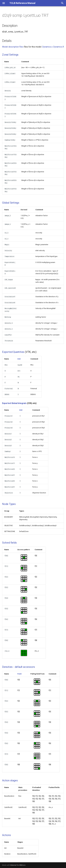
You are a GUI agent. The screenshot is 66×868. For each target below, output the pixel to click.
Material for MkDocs (18, 865)
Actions (6, 835)
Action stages (10, 780)
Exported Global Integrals (14, 403)
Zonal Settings (10, 55)
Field (19, 674)
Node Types (9, 504)
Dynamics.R (59, 47)
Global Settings (11, 203)
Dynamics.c (47, 47)
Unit (19, 359)
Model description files (13, 47)
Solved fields (9, 543)
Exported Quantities (13, 352)
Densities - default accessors (18, 667)
